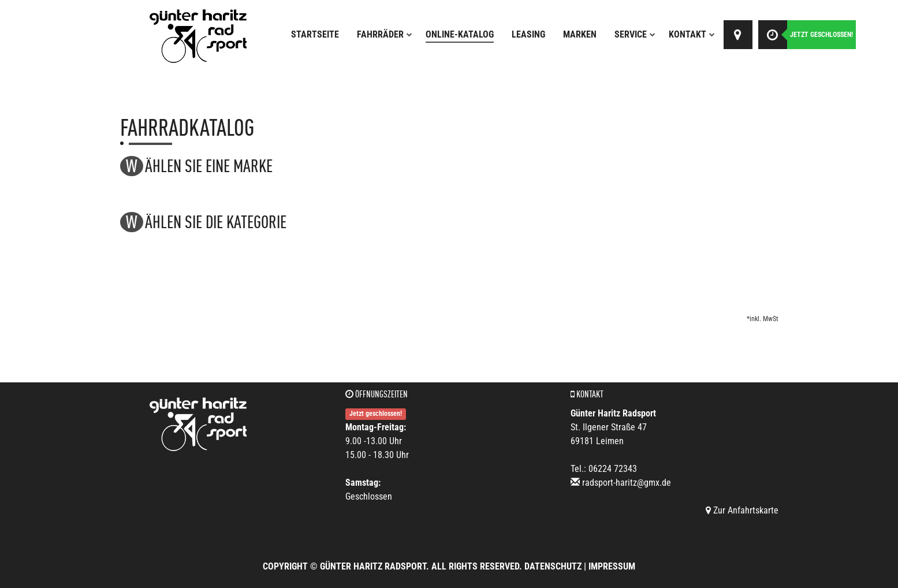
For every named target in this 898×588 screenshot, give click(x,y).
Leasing (528, 34)
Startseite (315, 34)
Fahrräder (385, 34)
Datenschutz (553, 566)
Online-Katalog (460, 34)
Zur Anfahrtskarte (742, 510)
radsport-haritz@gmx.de (627, 483)
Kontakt (692, 34)
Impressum (612, 566)
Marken (580, 34)
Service (635, 34)
